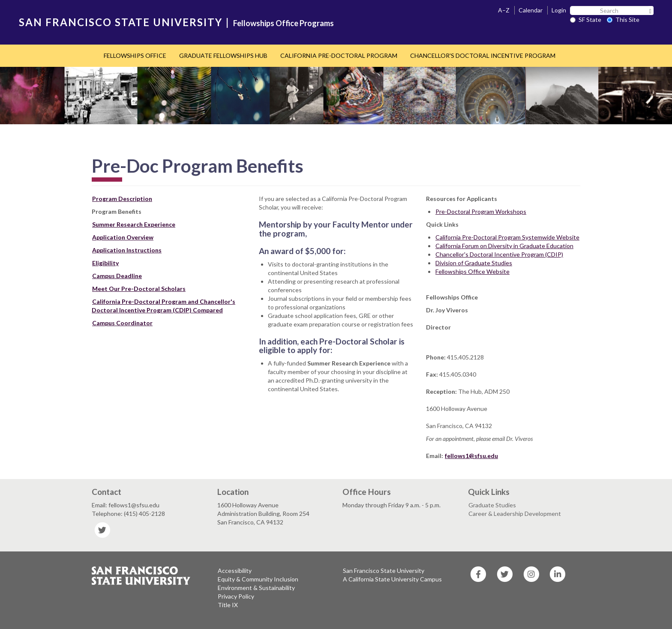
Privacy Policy (236, 596)
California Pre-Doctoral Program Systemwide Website (507, 237)
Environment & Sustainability (256, 588)
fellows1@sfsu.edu (471, 456)
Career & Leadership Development (515, 514)
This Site (623, 19)
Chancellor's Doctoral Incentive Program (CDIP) (499, 254)
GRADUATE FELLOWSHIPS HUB (223, 55)
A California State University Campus (392, 579)
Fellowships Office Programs (283, 23)
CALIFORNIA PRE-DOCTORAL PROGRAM (339, 55)
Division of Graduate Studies (474, 263)
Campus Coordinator (122, 323)
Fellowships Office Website (472, 271)
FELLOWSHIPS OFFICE (135, 55)
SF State (586, 19)
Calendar (531, 10)
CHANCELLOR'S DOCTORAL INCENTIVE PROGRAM (483, 55)
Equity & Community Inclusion (258, 579)
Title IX (228, 605)
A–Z (504, 10)
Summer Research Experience (134, 224)
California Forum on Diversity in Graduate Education (504, 246)
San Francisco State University (384, 571)
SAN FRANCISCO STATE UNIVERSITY (121, 22)
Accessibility (235, 571)
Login (559, 10)
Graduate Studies (492, 505)
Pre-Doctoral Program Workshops (481, 211)
